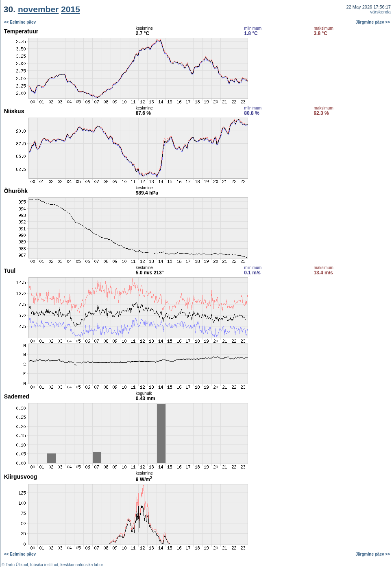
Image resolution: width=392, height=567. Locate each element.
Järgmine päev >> (373, 22)
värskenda (380, 12)
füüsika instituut (44, 565)
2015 (71, 9)
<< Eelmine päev (20, 22)
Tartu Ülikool (17, 565)
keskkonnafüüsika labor (82, 565)
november (38, 9)
